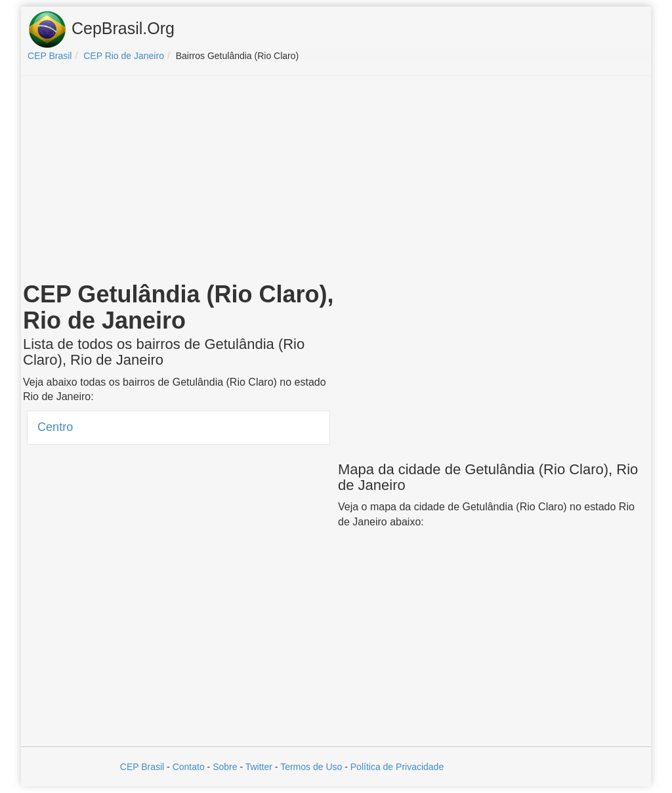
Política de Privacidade (397, 767)
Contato (189, 767)
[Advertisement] (336, 181)
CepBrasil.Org (101, 30)
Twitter (259, 767)
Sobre (225, 767)
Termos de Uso (311, 767)
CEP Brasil (142, 767)
